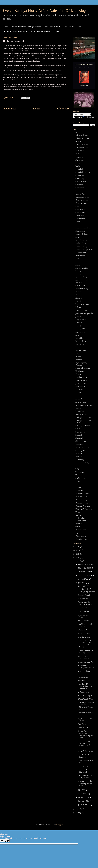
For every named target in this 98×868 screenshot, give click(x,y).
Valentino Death (82, 494)
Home (6, 27)
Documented (81, 225)
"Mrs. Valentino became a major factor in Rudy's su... (85, 745)
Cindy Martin (81, 182)
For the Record (84, 621)
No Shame (80, 371)
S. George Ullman (83, 426)
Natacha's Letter (84, 681)
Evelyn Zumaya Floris (84, 249)
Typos (78, 481)
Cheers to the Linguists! (83, 771)
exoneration (80, 256)
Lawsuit (79, 323)
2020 (78, 813)
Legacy (78, 326)
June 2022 (82, 586)
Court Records (81, 203)
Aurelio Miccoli (82, 145)
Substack (79, 454)
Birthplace (80, 160)
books (78, 163)
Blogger (60, 825)
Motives (79, 360)
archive (78, 141)
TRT (77, 469)
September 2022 (85, 575)
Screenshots (80, 432)
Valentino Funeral (83, 503)
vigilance (79, 533)
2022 (78, 561)
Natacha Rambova (83, 368)
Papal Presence (81, 377)
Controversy (80, 191)
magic (78, 353)
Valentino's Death (83, 506)
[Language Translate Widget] (82, 114)
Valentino (79, 491)
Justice (78, 316)
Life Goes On (83, 728)
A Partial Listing (84, 633)
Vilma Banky (81, 536)
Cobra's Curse (83, 766)
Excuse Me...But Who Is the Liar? (85, 603)
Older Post (63, 109)
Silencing (79, 444)
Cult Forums (80, 212)
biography (80, 157)
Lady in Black (81, 320)
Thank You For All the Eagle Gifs (85, 652)
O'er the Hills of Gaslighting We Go (86, 590)
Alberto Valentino (83, 138)
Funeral (79, 271)
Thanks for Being (82, 463)
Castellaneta (80, 175)
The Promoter (83, 611)
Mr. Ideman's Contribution (84, 657)
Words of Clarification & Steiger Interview (27, 27)
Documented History (84, 228)
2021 (78, 809)
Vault (78, 512)
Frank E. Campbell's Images (41, 31)
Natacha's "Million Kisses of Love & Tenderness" (85, 686)
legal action (80, 332)
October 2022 (84, 572)
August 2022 (83, 579)
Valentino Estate (82, 497)
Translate (89, 117)
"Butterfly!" (82, 630)
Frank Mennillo (82, 268)
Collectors (79, 185)
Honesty (79, 298)
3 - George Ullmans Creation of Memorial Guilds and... (86, 706)
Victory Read (81, 530)
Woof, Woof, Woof (85, 699)
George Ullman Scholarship (82, 281)
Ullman (78, 484)
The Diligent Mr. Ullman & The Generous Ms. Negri (85, 644)
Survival (79, 457)
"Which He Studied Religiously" (85, 777)
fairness (78, 262)
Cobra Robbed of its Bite (86, 762)
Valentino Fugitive (83, 500)
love (77, 347)
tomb (78, 466)
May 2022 (82, 790)
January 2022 (84, 805)
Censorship (80, 178)
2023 (78, 558)
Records (79, 396)
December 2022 (85, 564)
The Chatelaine (84, 637)
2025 (78, 550)
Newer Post (9, 109)
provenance (80, 387)
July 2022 (82, 583)
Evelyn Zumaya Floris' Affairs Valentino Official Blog (44, 11)
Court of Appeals (82, 200)
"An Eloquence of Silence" (85, 625)
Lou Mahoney (81, 344)
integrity (79, 301)
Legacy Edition (81, 329)
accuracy (79, 132)
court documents (82, 197)
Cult (77, 206)
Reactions (79, 390)
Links (57, 31)
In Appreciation (84, 692)
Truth (78, 475)
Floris (78, 265)
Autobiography (81, 148)
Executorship (81, 253)
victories (79, 524)
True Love (80, 472)
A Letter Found (84, 595)
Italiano (78, 307)
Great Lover (80, 286)
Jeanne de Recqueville (84, 313)
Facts (77, 259)
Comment (80, 188)
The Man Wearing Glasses (85, 714)
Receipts (79, 393)
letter (78, 335)
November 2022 (85, 568)
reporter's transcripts (83, 405)
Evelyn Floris (81, 243)
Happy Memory (82, 289)
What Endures (81, 539)
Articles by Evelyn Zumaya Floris (15, 31)
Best (77, 154)
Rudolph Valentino (83, 417)
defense (78, 222)
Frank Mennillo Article (53, 27)
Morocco (79, 357)
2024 (78, 554)
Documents (80, 231)
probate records (82, 383)
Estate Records (81, 240)
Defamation (80, 219)
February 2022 (84, 801)
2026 (78, 547)
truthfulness (80, 478)
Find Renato (83, 724)
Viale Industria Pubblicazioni (81, 519)
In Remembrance (85, 671)
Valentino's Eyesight (84, 509)
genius (78, 274)
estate (78, 237)
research (79, 408)
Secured (79, 435)
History (78, 292)
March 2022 (83, 797)
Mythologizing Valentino (81, 364)
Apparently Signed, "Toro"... (85, 719)
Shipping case (81, 441)
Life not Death (81, 341)
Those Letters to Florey (84, 616)
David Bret (80, 216)
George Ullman (82, 277)
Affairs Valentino (82, 135)
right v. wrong (81, 414)
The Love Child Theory (73, 27)
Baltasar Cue (80, 151)
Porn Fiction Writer (83, 380)
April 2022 (82, 794)
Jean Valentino (81, 310)
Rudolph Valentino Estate (83, 422)
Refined (79, 399)
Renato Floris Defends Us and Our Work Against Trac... (86, 734)
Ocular (78, 374)
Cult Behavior (81, 209)
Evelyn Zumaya (82, 246)
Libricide (79, 338)
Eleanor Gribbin (82, 234)
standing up (80, 450)
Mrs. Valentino (84, 608)
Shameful (79, 438)
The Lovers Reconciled (83, 676)
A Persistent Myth (85, 695)
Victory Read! (83, 599)
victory (78, 527)
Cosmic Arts (80, 194)
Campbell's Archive (83, 172)
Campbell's (80, 169)
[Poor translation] (7, 841)
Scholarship (80, 429)
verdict (78, 515)
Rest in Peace (81, 411)
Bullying (79, 166)
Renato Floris (81, 402)
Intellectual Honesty (83, 304)
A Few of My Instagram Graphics (86, 667)
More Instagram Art (86, 662)
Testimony (80, 460)
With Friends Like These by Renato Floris (85, 783)
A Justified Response (86, 751)
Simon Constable (82, 447)
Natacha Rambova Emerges (85, 756)
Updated (79, 487)
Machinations (81, 350)
